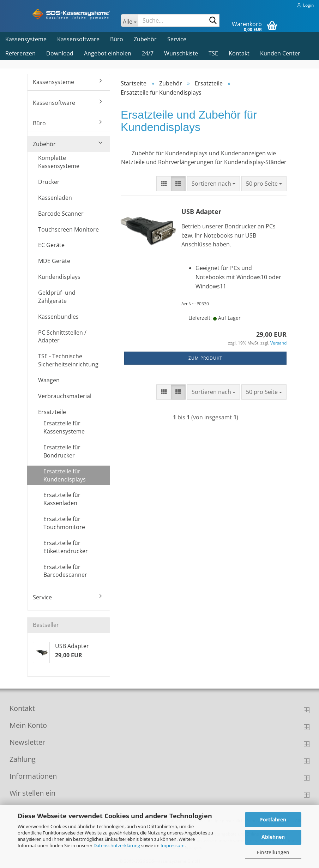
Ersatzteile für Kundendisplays (65, 475)
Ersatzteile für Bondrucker (62, 451)
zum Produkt (205, 358)
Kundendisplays (59, 277)
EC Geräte (51, 245)
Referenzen (20, 53)
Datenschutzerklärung (117, 845)
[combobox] (213, 184)
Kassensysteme (26, 39)
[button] (164, 184)
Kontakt (239, 53)
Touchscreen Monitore (68, 229)
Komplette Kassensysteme (59, 162)
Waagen (49, 380)
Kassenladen (55, 198)
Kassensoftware (78, 39)
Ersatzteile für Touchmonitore (64, 523)
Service (177, 39)
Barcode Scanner (61, 214)
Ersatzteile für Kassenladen (62, 499)
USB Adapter (201, 211)
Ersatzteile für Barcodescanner (65, 571)
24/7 (148, 53)
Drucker (49, 182)
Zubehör (145, 39)
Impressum (173, 845)
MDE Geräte (54, 261)
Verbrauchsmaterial (65, 396)
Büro (117, 39)
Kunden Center (280, 53)
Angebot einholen (108, 53)
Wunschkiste (181, 53)
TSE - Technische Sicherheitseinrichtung (68, 360)
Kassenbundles (58, 317)
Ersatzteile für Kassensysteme (64, 427)
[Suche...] (129, 20)
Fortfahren (273, 819)
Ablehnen (273, 837)
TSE (213, 53)
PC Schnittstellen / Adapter (62, 337)
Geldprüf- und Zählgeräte (57, 297)
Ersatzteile (52, 412)
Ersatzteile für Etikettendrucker (66, 547)
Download (60, 53)
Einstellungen (273, 852)
